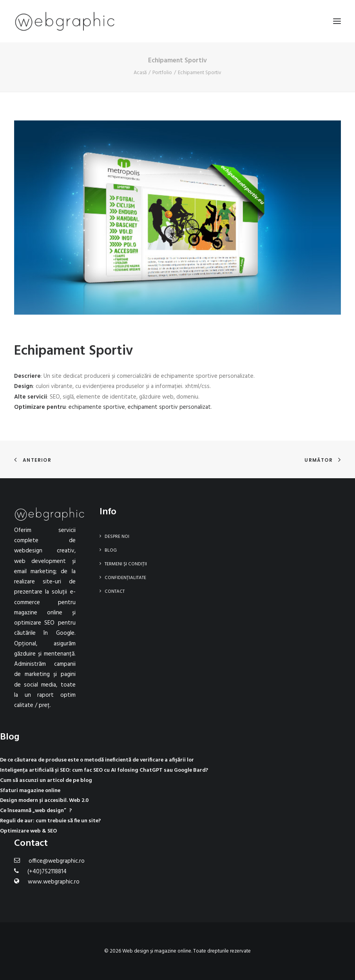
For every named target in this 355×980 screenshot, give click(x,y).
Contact (115, 592)
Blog (111, 550)
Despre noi (117, 537)
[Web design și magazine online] (65, 21)
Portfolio (162, 73)
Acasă (140, 73)
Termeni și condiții (126, 564)
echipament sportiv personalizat (169, 407)
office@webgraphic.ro (57, 861)
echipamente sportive (97, 407)
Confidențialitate (125, 578)
